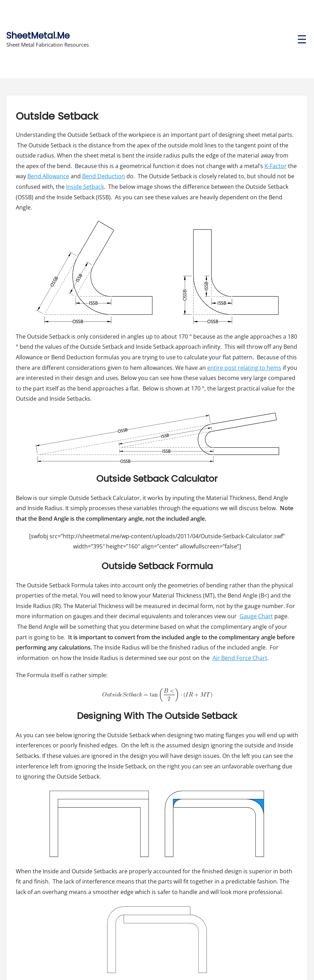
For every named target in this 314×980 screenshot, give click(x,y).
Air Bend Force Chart (240, 658)
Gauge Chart (256, 616)
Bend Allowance (48, 176)
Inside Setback (85, 187)
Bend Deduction (104, 176)
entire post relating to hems (244, 368)
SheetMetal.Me (38, 36)
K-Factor (276, 166)
